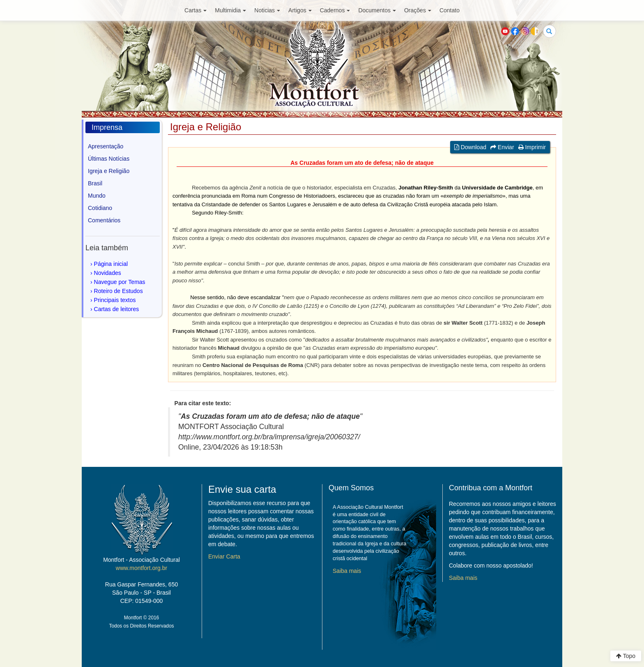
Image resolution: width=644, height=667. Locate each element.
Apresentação (106, 146)
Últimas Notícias (109, 159)
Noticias (267, 10)
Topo (626, 656)
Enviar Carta (224, 556)
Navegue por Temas (120, 282)
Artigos (300, 10)
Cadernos (335, 10)
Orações (418, 10)
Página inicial (111, 264)
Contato (450, 10)
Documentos (377, 10)
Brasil (95, 183)
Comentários (104, 220)
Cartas (195, 10)
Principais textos (115, 300)
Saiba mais (347, 571)
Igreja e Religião (109, 171)
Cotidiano (100, 208)
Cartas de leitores (117, 309)
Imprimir (532, 147)
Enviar (502, 147)
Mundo (97, 196)
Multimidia (230, 10)
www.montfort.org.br (141, 568)
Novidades (108, 273)
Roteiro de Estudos (118, 291)
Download (470, 147)
